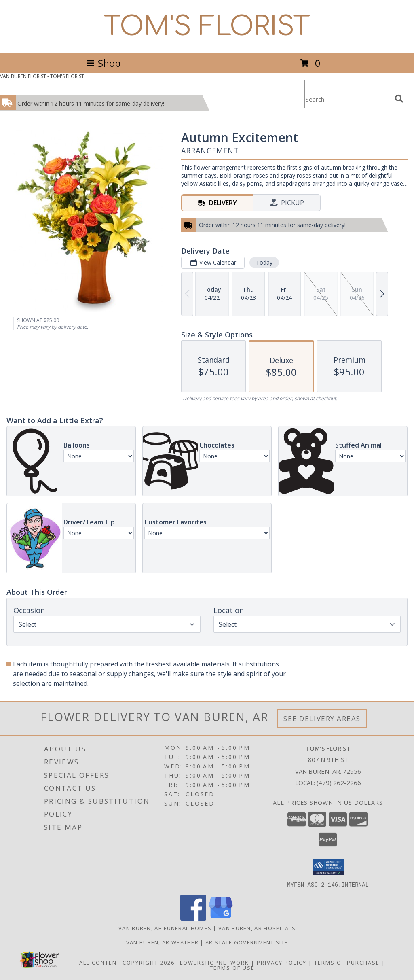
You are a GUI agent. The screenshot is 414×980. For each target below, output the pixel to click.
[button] (328, 867)
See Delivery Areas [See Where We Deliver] (322, 718)
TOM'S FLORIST (207, 27)
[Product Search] (348, 99)
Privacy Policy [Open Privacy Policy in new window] (282, 962)
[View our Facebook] (193, 918)
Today (264, 262)
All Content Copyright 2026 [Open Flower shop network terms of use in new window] (127, 962)
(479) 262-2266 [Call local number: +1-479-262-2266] (339, 783)
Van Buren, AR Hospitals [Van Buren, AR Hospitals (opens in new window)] (257, 928)
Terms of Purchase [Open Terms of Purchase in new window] (347, 962)
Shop (103, 63)
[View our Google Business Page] (221, 918)
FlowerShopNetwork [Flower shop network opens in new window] (213, 962)
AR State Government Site (247, 942)
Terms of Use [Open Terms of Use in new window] (232, 967)
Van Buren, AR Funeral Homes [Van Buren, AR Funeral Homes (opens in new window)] (165, 928)
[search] (399, 99)
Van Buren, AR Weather (162, 942)
